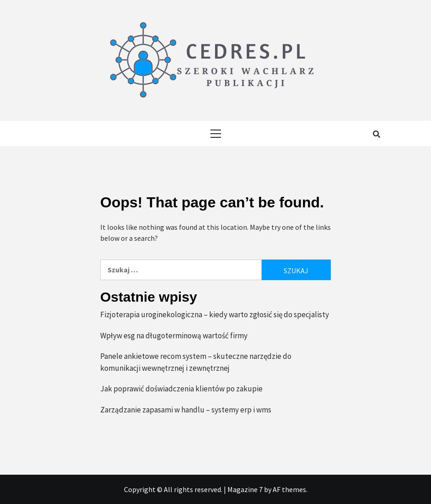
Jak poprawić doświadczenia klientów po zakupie (181, 389)
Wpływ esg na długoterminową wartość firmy (174, 336)
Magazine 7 (245, 489)
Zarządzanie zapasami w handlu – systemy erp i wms (186, 410)
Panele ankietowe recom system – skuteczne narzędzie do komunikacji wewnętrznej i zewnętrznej (196, 362)
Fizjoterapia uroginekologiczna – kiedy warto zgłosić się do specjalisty (215, 314)
